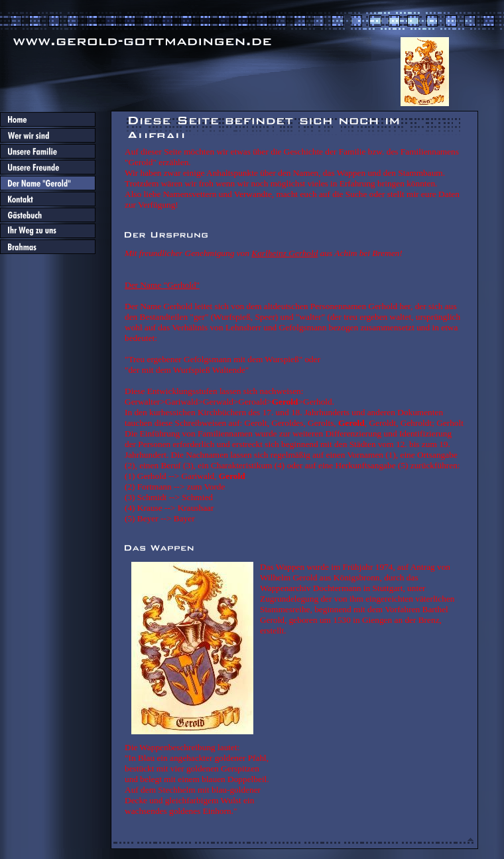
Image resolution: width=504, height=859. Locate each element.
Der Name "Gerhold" (162, 285)
